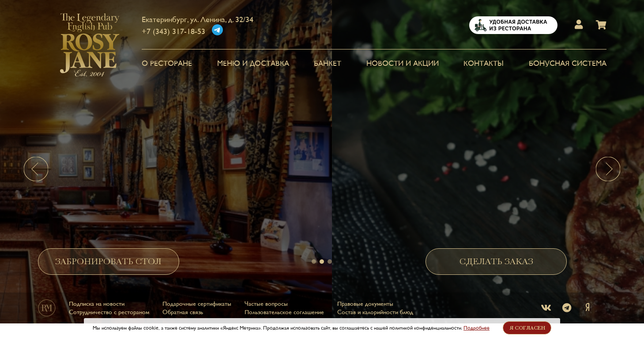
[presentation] (36, 169)
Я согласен (527, 328)
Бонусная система (568, 63)
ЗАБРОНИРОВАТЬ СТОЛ (108, 257)
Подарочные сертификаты (197, 299)
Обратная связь (183, 308)
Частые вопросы (266, 299)
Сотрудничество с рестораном (109, 308)
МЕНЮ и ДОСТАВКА (253, 63)
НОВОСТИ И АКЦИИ (403, 63)
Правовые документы (365, 299)
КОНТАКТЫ (484, 63)
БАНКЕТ (328, 63)
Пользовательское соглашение (284, 308)
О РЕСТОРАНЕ (167, 63)
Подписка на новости (97, 299)
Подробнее (476, 328)
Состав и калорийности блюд (375, 308)
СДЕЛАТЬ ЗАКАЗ (496, 257)
